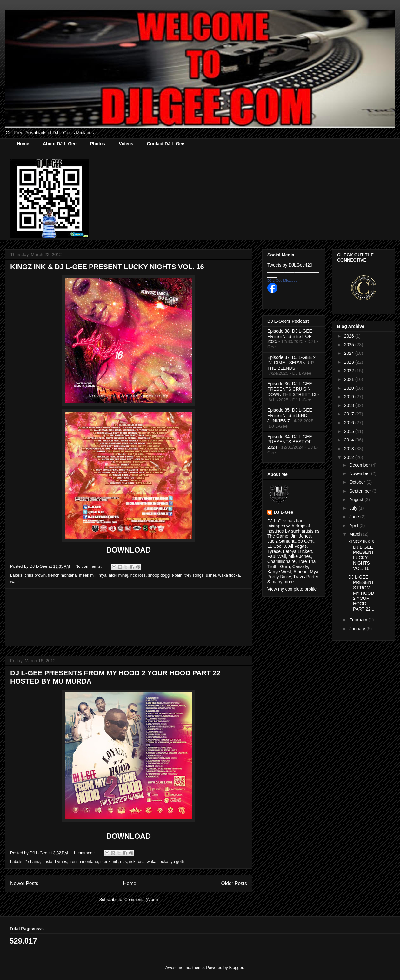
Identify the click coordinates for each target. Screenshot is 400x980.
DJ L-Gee (283, 512)
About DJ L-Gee (60, 144)
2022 (350, 371)
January (358, 629)
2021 (350, 379)
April (354, 526)
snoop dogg (159, 575)
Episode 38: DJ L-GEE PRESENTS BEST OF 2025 (290, 336)
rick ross (138, 575)
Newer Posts (24, 883)
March (356, 534)
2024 (350, 353)
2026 (350, 336)
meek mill (88, 575)
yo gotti (177, 861)
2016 (350, 423)
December (360, 465)
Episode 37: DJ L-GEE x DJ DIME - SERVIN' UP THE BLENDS (291, 363)
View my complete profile (292, 589)
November (360, 473)
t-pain (177, 575)
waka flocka (229, 575)
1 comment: (84, 853)
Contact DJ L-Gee (166, 144)
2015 (350, 431)
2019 (350, 397)
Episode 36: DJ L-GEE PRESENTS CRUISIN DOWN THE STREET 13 (292, 389)
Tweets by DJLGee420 (290, 265)
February (359, 620)
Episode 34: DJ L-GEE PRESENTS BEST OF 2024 (290, 442)
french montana (62, 575)
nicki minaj (119, 575)
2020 (350, 388)
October (358, 482)
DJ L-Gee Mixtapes (282, 281)
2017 (350, 414)
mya (103, 575)
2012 (350, 457)
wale (14, 582)
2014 (350, 440)
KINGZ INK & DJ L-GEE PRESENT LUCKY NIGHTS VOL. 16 (107, 267)
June (355, 517)
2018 (350, 405)
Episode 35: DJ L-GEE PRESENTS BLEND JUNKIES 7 (290, 415)
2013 (350, 449)
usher (211, 575)
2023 (350, 362)
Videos (126, 144)
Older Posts (234, 883)
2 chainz (32, 861)
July (354, 508)
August (357, 500)
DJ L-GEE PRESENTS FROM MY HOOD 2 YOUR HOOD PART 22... (361, 593)
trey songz (194, 575)
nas (123, 861)
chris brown (35, 575)
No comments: (89, 566)
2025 (350, 345)
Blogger (236, 967)
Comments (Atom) (141, 900)
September (361, 491)
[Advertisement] (129, 617)
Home (23, 144)
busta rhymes (55, 861)
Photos (98, 144)
